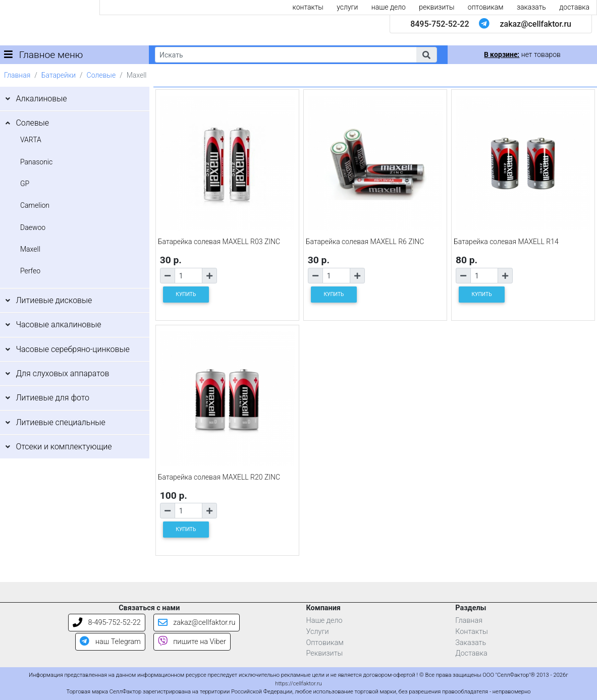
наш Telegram (110, 642)
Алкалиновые (41, 99)
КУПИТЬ (186, 294)
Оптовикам (325, 643)
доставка (574, 7)
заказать (531, 7)
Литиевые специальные (60, 422)
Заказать (471, 643)
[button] (426, 55)
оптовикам (486, 7)
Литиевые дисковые (54, 300)
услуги (347, 7)
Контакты (472, 632)
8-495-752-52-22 (107, 623)
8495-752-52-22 (440, 24)
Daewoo (33, 227)
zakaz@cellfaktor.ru (535, 24)
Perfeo (30, 271)
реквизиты (437, 7)
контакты (308, 7)
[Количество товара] (188, 276)
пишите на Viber (192, 642)
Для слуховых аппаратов (62, 373)
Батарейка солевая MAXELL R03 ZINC (219, 242)
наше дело (389, 7)
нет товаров (522, 54)
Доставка (471, 653)
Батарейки (59, 75)
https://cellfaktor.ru (298, 684)
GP (25, 184)
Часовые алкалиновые (58, 325)
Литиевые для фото (52, 398)
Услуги (318, 632)
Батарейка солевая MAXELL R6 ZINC (365, 242)
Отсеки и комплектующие (64, 447)
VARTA (31, 140)
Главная (17, 75)
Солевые (101, 75)
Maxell (30, 249)
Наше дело (324, 621)
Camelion (35, 205)
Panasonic (36, 162)
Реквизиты (325, 653)
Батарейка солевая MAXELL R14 (506, 242)
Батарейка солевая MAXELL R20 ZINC (219, 477)
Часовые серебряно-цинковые (72, 349)
